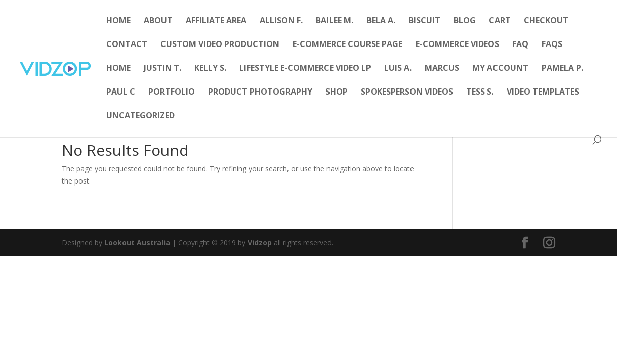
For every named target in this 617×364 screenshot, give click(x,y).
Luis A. (398, 69)
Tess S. (480, 93)
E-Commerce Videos (457, 45)
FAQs (552, 45)
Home (118, 21)
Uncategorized (140, 116)
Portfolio (172, 93)
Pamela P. (562, 69)
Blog (465, 21)
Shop (337, 93)
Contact (127, 45)
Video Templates (543, 93)
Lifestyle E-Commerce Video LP (305, 69)
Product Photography (260, 93)
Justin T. (162, 69)
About (158, 21)
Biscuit (424, 21)
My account (500, 69)
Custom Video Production (220, 45)
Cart (500, 21)
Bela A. (381, 21)
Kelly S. (210, 69)
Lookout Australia (137, 242)
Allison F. (281, 21)
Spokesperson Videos (407, 93)
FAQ (520, 45)
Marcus (442, 69)
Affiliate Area (216, 21)
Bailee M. (335, 21)
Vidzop (260, 242)
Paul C (121, 93)
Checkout (546, 21)
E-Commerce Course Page (347, 45)
